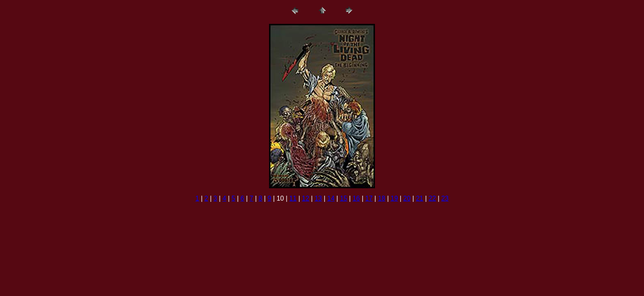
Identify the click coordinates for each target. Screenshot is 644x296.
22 (432, 198)
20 (407, 198)
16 (356, 198)
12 (306, 198)
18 (382, 198)
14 (331, 198)
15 (344, 198)
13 (318, 198)
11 (293, 198)
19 (394, 198)
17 (369, 198)
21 (420, 198)
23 (445, 198)
